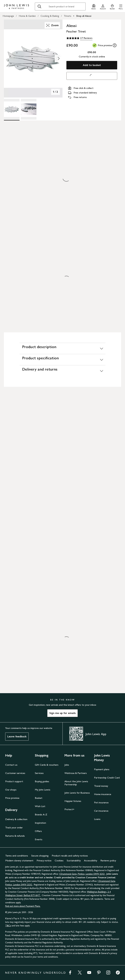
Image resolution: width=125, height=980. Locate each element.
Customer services (15, 773)
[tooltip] (115, 45)
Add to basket (92, 65)
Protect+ (69, 809)
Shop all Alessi (84, 16)
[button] (121, 6)
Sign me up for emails (62, 713)
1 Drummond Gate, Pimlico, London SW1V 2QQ (82, 874)
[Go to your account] (103, 6)
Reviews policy (108, 860)
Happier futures (73, 801)
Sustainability (74, 860)
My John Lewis (43, 790)
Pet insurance (101, 802)
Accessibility (91, 860)
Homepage (8, 16)
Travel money (101, 786)
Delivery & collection (16, 819)
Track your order (14, 827)
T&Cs (8, 926)
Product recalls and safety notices (70, 856)
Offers (38, 831)
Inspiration (40, 823)
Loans (97, 819)
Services (39, 773)
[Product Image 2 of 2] (29, 109)
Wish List (40, 806)
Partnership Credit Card (107, 778)
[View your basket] (112, 6)
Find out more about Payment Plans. (23, 906)
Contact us (11, 765)
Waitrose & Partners (76, 773)
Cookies (59, 860)
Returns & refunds (15, 836)
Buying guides (42, 781)
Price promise (12, 798)
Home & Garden (27, 16)
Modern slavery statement (19, 860)
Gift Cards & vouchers (47, 765)
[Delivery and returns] (62, 371)
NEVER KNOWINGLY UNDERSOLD (36, 973)
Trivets (68, 16)
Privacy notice (44, 860)
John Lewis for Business (77, 793)
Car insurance (101, 811)
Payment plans (102, 769)
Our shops (11, 790)
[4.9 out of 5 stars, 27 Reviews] (79, 38)
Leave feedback (17, 736)
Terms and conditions (17, 856)
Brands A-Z (41, 814)
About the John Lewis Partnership (76, 783)
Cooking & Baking (50, 16)
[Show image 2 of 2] (59, 59)
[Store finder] (94, 6)
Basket (39, 798)
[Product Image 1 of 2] (12, 109)
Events (39, 839)
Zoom (52, 25)
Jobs (67, 765)
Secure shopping (40, 856)
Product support (14, 781)
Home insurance (103, 794)
